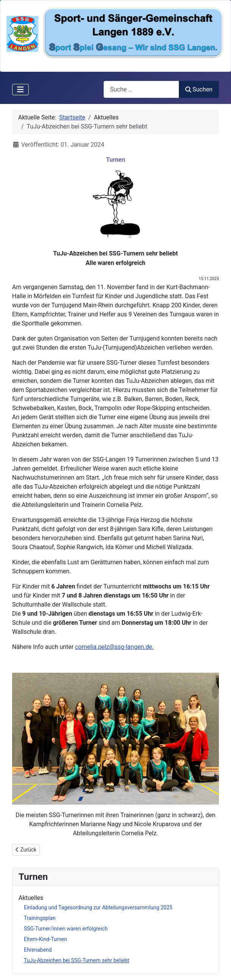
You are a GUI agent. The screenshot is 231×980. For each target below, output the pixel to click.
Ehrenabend (38, 950)
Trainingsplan (40, 918)
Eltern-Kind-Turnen (45, 939)
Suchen (199, 89)
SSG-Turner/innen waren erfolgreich (66, 929)
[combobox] (141, 89)
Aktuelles (31, 898)
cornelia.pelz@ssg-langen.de (113, 647)
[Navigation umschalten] (20, 90)
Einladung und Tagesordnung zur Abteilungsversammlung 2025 (98, 907)
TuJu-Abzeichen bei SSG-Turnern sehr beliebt (77, 960)
